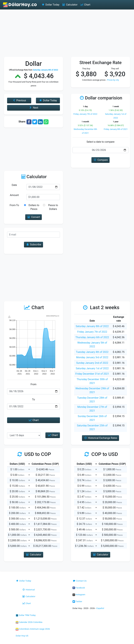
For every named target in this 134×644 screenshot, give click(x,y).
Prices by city (113, 80)
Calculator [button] (33, 555)
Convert (34, 217)
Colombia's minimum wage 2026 (33, 629)
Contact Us (80, 581)
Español (100, 608)
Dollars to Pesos (34, 207)
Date (14, 185)
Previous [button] (19, 100)
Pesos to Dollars (53, 207)
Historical (28, 590)
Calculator (70, 5)
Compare (100, 160)
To (34, 399)
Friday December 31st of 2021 (92, 374)
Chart (85, 5)
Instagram (79, 594)
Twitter (77, 601)
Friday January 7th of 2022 (85, 114)
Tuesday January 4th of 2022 (92, 352)
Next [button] (33, 108)
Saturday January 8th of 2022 (92, 326)
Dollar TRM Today (26, 615)
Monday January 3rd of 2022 (92, 357)
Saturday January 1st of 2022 (92, 368)
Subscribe (33, 245)
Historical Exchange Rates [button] (101, 438)
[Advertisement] (67, 33)
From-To (14, 205)
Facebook (79, 588)
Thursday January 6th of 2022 (92, 337)
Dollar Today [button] (48, 100)
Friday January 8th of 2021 (116, 129)
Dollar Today (50, 5)
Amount (14, 195)
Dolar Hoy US (22, 636)
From (33, 384)
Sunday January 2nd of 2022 (92, 363)
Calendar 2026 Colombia (29, 622)
